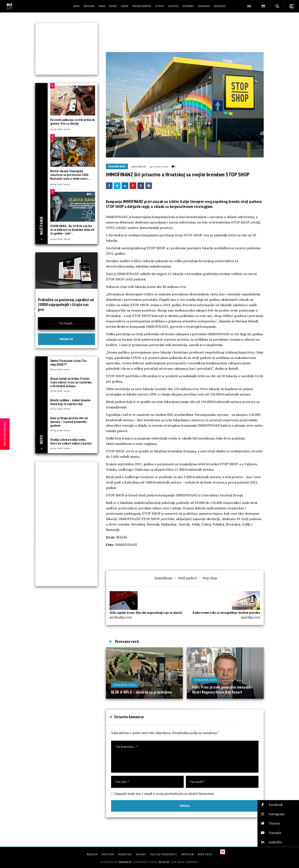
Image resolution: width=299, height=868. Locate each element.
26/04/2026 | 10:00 (60, 409)
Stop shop (210, 578)
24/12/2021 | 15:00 (159, 166)
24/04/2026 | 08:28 (60, 239)
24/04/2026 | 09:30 (60, 184)
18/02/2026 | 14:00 (232, 680)
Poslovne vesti (117, 167)
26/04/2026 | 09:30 (60, 430)
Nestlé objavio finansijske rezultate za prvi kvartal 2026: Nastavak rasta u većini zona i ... (70, 175)
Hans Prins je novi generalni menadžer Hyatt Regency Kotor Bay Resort (222, 690)
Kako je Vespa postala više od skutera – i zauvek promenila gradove (69, 422)
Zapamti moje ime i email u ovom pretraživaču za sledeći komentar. (164, 794)
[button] (278, 805)
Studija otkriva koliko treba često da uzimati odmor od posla (71, 441)
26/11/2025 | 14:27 (150, 685)
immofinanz (164, 578)
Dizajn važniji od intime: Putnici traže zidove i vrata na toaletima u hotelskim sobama (71, 382)
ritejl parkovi (187, 578)
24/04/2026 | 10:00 (60, 129)
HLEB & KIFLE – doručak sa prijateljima (141, 692)
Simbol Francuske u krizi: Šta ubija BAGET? (69, 363)
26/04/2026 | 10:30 (60, 391)
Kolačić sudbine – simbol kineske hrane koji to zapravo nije (70, 402)
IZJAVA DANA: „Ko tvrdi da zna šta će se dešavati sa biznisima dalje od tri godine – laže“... (72, 230)
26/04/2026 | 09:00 (60, 448)
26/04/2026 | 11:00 (60, 369)
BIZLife (142, 166)
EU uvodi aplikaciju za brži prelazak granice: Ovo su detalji (73, 122)
